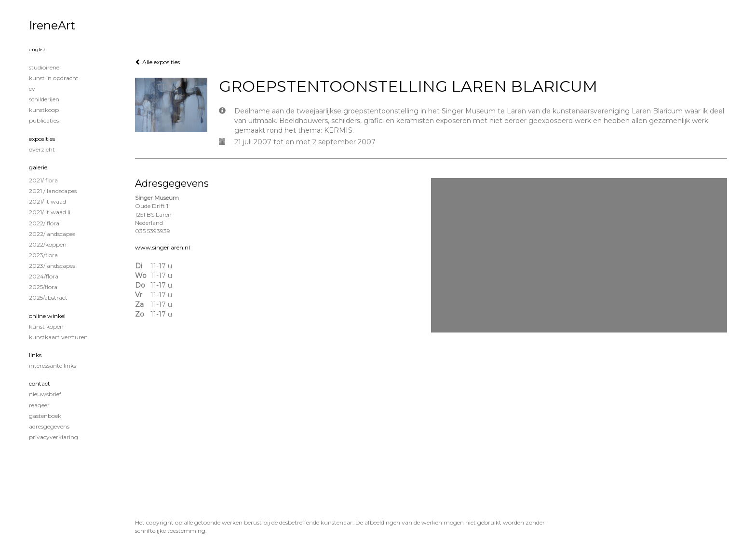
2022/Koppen (48, 244)
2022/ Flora (44, 223)
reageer (39, 405)
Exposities (42, 139)
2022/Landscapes (52, 234)
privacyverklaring (54, 437)
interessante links (53, 366)
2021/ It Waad (47, 201)
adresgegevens (49, 426)
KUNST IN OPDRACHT (54, 78)
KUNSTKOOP (44, 110)
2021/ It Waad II (50, 212)
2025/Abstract (48, 298)
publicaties (44, 120)
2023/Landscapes (52, 266)
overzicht (42, 149)
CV (32, 89)
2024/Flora (44, 276)
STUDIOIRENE (44, 67)
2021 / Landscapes (53, 191)
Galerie (38, 167)
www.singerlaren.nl (162, 247)
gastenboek (45, 416)
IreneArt (52, 25)
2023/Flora (43, 255)
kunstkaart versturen (58, 337)
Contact (40, 383)
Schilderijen (44, 99)
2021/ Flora (43, 180)
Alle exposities (157, 62)
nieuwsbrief (45, 394)
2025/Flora (43, 287)
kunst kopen (46, 326)
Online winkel (47, 316)
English (38, 49)
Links (35, 355)
